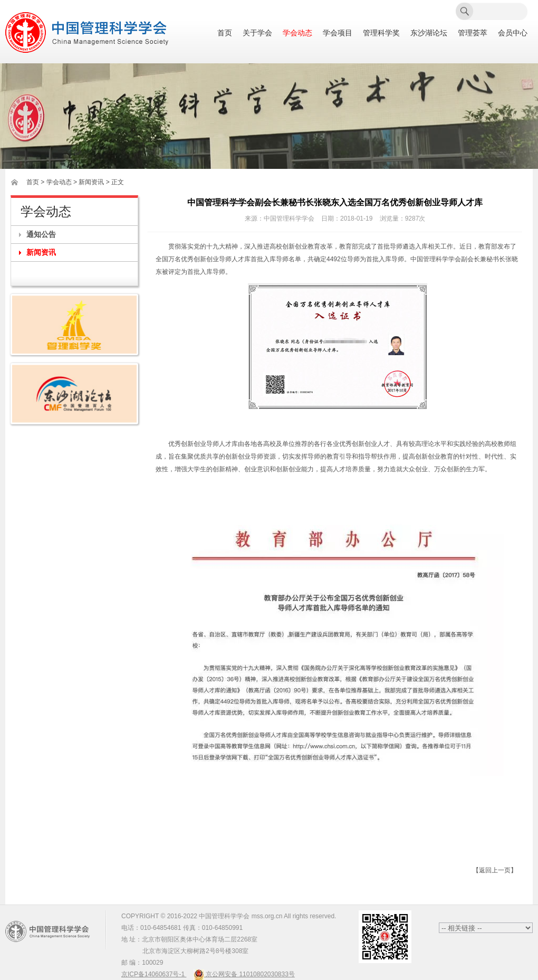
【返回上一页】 (495, 870)
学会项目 (338, 33)
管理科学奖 (381, 33)
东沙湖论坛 (429, 33)
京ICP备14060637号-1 (154, 974)
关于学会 (257, 33)
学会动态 (297, 33)
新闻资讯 (41, 252)
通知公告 (41, 234)
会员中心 (513, 33)
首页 (225, 33)
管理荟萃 (473, 33)
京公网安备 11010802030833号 (244, 974)
